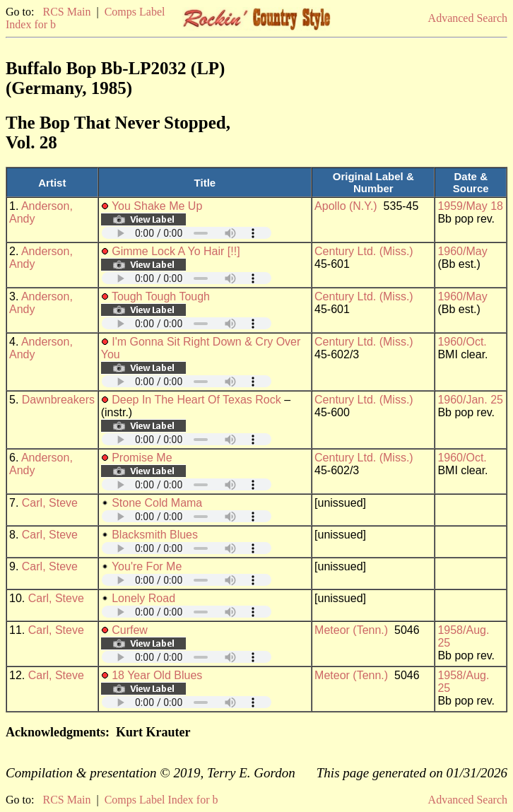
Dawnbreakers (58, 400)
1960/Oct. (462, 342)
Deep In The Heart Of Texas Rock (196, 400)
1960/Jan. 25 (470, 400)
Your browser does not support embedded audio (187, 233)
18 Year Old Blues (157, 675)
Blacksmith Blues (155, 535)
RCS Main (66, 12)
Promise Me (142, 458)
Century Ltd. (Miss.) (364, 251)
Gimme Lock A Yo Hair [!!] (176, 251)
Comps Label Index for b (161, 800)
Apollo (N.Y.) (346, 206)
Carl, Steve (50, 503)
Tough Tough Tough (161, 296)
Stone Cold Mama (157, 503)
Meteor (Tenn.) (351, 630)
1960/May (462, 251)
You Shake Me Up (157, 206)
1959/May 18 (470, 206)
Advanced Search (468, 18)
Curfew (130, 630)
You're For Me (147, 566)
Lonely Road (143, 598)
